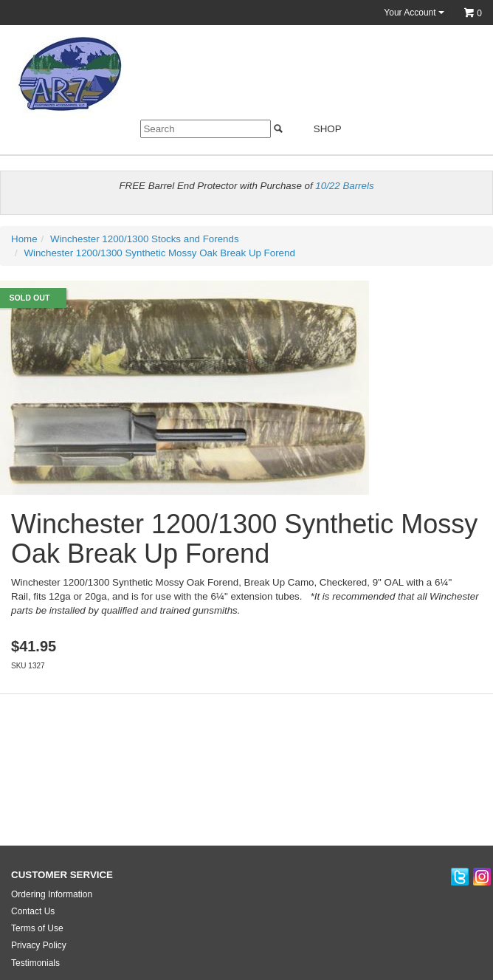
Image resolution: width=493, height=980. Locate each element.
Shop (318, 129)
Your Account (414, 13)
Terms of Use (37, 928)
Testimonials (35, 963)
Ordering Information (52, 894)
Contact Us (33, 911)
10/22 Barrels (344, 186)
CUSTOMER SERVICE (62, 875)
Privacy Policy (39, 945)
